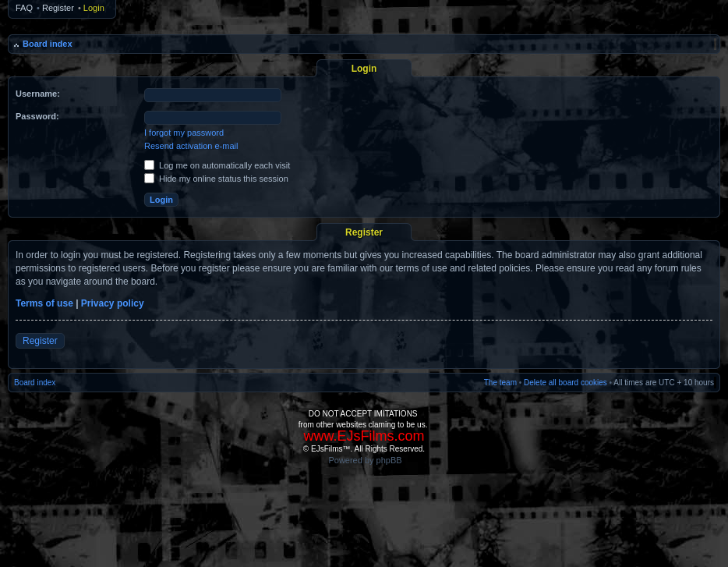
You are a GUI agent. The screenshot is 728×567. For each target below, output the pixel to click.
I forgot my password (184, 133)
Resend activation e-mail (191, 146)
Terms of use (44, 303)
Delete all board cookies (565, 383)
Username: (38, 94)
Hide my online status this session (216, 179)
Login (94, 8)
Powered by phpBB (365, 460)
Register (58, 8)
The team (500, 383)
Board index (48, 44)
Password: (37, 116)
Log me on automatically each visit (217, 165)
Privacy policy (113, 303)
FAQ (24, 8)
